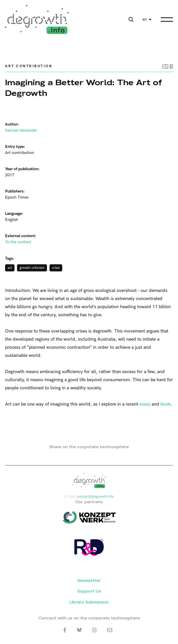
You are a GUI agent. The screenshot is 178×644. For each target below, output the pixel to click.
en (145, 19)
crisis (56, 268)
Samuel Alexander (21, 130)
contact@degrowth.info (95, 497)
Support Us (89, 591)
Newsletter (89, 580)
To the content (18, 242)
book (166, 404)
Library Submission (89, 602)
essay (145, 404)
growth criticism (32, 268)
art (10, 268)
